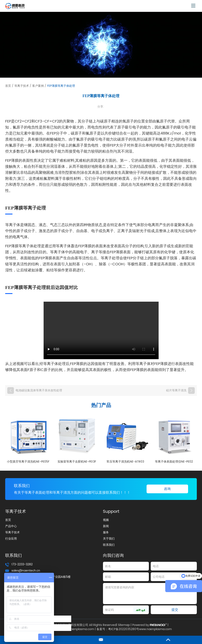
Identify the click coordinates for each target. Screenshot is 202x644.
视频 (106, 520)
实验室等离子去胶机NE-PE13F (77, 462)
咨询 (167, 489)
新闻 (106, 526)
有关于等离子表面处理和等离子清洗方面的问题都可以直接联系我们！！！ (76, 493)
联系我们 (22, 486)
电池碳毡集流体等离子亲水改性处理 (39, 390)
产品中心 (11, 526)
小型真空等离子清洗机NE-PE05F (28, 462)
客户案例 (38, 86)
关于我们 (109, 539)
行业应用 (11, 539)
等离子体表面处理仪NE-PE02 (174, 462)
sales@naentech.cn (26, 571)
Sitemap (124, 625)
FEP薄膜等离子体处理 (61, 86)
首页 (8, 86)
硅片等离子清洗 (176, 390)
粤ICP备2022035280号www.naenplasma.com (140, 629)
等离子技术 (22, 86)
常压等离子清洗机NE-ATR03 (125, 462)
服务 (106, 533)
